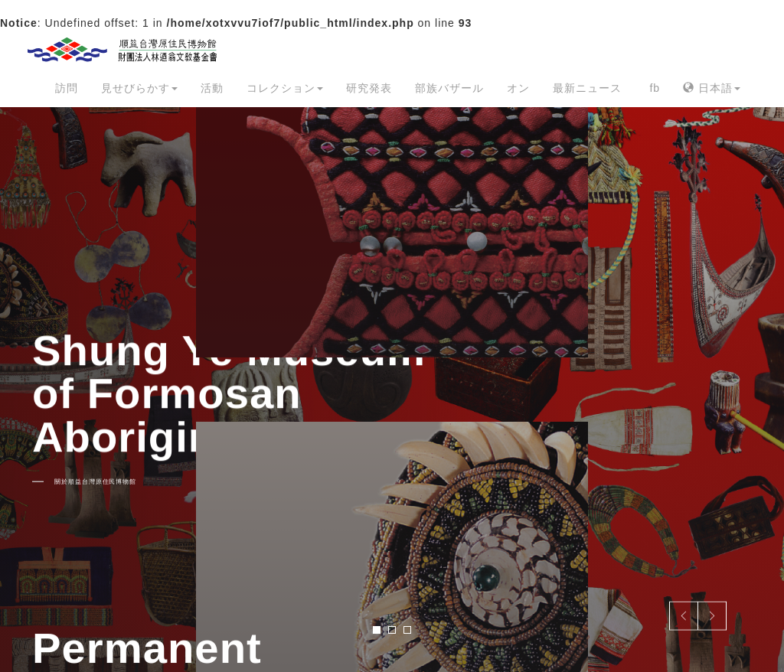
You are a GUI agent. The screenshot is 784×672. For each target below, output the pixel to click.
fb (655, 88)
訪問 (67, 88)
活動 (212, 88)
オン (518, 88)
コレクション (285, 88)
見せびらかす (139, 88)
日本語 (712, 88)
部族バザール (449, 88)
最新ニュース (587, 88)
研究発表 (369, 88)
